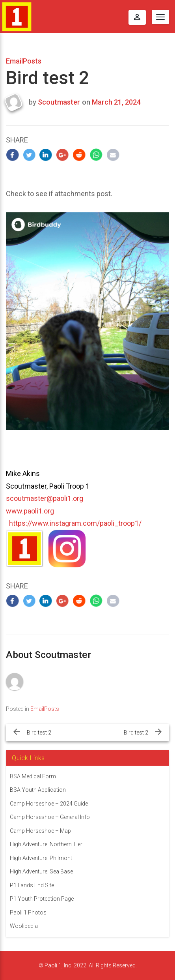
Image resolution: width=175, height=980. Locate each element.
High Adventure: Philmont (41, 858)
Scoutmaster (59, 102)
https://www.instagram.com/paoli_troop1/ (75, 523)
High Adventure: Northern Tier (46, 844)
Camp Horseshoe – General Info (50, 817)
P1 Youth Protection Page (42, 899)
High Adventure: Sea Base (41, 871)
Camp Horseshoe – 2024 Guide (49, 804)
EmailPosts (24, 61)
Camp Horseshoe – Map (40, 831)
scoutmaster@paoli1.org (45, 498)
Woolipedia (24, 926)
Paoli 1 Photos (28, 913)
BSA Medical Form (33, 776)
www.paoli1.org (30, 511)
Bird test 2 (39, 733)
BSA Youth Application (38, 790)
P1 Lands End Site (32, 885)
